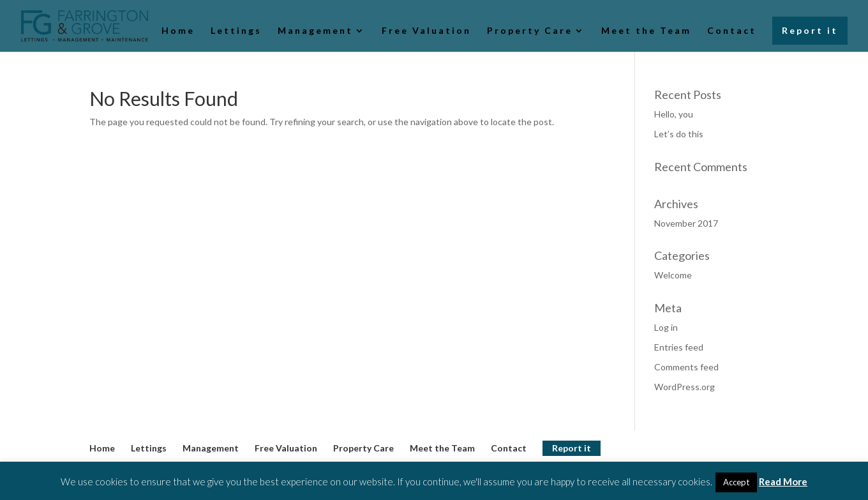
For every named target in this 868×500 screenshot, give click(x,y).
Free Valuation (426, 31)
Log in (666, 327)
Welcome (673, 275)
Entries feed (679, 347)
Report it (810, 30)
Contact (732, 31)
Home (178, 31)
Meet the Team (646, 31)
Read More (783, 481)
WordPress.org (685, 387)
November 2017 (686, 223)
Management (315, 31)
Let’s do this (679, 134)
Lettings (236, 31)
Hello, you (674, 114)
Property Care (530, 31)
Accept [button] (736, 482)
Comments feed (686, 367)
